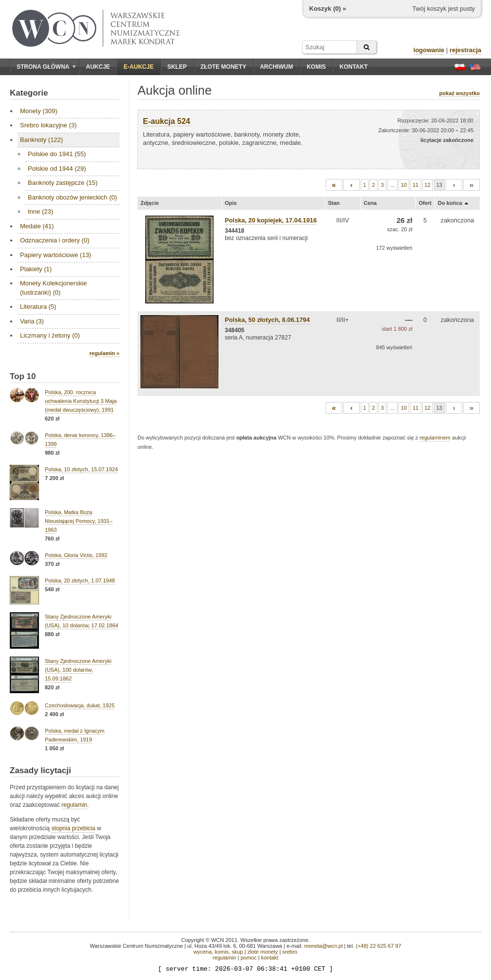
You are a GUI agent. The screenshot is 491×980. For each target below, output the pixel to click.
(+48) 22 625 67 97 (379, 946)
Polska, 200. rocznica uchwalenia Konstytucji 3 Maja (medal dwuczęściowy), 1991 (81, 401)
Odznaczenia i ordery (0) (55, 240)
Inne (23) (40, 211)
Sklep (177, 67)
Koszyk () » (328, 9)
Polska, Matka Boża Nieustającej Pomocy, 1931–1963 (79, 521)
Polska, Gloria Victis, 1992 (76, 555)
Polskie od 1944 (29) (57, 169)
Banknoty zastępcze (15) (63, 183)
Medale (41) (37, 226)
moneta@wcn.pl (324, 946)
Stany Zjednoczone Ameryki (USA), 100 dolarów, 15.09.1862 (78, 670)
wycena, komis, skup (218, 952)
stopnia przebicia (73, 828)
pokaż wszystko (460, 93)
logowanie (429, 50)
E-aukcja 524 (167, 121)
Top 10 (23, 376)
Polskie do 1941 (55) (57, 154)
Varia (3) (32, 321)
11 (415, 185)
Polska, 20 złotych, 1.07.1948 (80, 580)
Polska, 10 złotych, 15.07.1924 (81, 469)
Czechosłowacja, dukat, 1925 (80, 705)
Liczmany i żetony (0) (50, 335)
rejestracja (465, 50)
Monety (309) (39, 111)
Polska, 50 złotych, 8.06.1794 (267, 320)
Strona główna (46, 67)
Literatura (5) (38, 307)
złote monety (262, 952)
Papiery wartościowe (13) (56, 255)
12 (428, 185)
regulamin (74, 805)
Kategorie (29, 93)
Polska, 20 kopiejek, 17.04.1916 (271, 220)
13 (439, 185)
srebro (290, 952)
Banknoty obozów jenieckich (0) (72, 197)
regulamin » (104, 353)
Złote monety (223, 67)
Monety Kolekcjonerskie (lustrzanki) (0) (53, 288)
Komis (316, 67)
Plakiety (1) (36, 269)
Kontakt (354, 67)
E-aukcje (139, 67)
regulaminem (435, 438)
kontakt (269, 958)
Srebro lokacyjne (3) (48, 125)
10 (404, 185)
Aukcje (98, 67)
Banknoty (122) (41, 140)
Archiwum (276, 67)
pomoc (248, 958)
